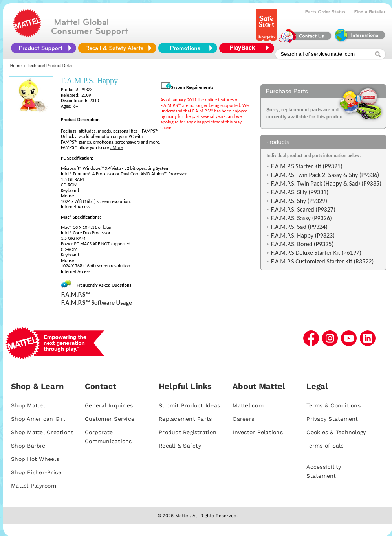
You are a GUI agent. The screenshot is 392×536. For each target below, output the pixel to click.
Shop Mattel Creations (42, 432)
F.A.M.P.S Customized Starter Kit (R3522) (322, 261)
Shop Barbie (28, 446)
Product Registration (188, 432)
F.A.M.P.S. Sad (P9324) (299, 227)
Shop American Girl (38, 419)
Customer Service (110, 419)
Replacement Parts (185, 419)
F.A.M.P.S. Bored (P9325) (302, 244)
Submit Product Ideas (189, 405)
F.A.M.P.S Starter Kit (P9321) (307, 166)
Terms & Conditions (333, 405)
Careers (243, 419)
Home (16, 66)
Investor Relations (258, 432)
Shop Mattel (28, 405)
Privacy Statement (332, 419)
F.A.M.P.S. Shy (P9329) (299, 201)
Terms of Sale (325, 446)
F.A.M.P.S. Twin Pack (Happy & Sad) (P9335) (326, 183)
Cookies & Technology (336, 432)
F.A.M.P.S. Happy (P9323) (303, 235)
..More (116, 147)
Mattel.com (248, 405)
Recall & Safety (180, 446)
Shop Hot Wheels (35, 459)
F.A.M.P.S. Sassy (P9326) (301, 218)
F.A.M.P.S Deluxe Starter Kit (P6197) (316, 253)
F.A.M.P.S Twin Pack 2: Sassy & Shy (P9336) (325, 175)
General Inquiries (109, 405)
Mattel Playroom (34, 486)
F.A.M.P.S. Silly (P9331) (300, 192)
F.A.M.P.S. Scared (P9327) (303, 209)
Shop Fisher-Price (36, 472)
